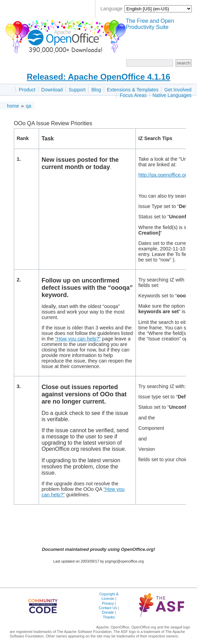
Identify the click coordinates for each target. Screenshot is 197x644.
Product (27, 90)
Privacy (108, 603)
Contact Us (108, 608)
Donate (108, 612)
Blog (96, 90)
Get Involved (178, 90)
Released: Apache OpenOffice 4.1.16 (98, 77)
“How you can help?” (78, 339)
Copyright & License (109, 596)
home (13, 106)
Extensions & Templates (133, 90)
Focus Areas (133, 95)
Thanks (109, 617)
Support (77, 90)
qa (29, 106)
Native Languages (172, 95)
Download (52, 90)
